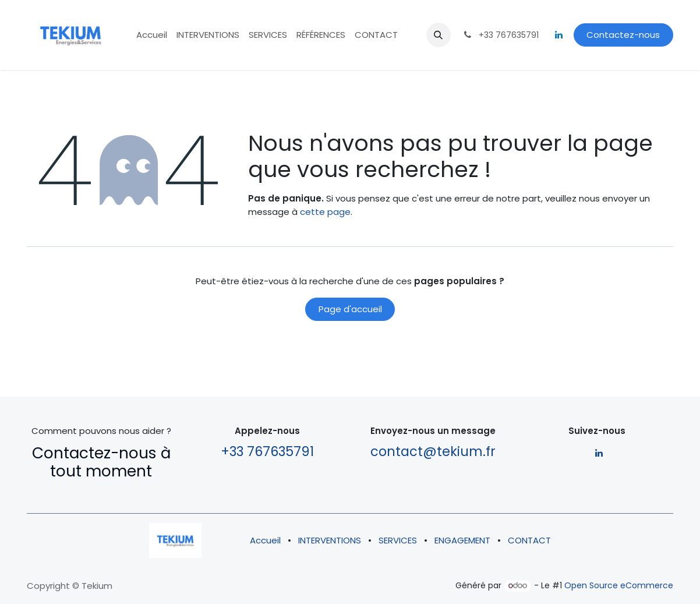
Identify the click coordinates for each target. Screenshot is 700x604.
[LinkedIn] (559, 35)
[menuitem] (152, 35)
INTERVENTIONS (330, 540)
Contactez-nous (623, 35)
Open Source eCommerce (619, 585)
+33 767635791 (267, 451)
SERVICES (398, 540)
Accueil (265, 540)
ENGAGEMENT (462, 540)
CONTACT (529, 540)
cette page (325, 212)
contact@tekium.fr (433, 451)
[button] (439, 35)
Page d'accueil (350, 309)
